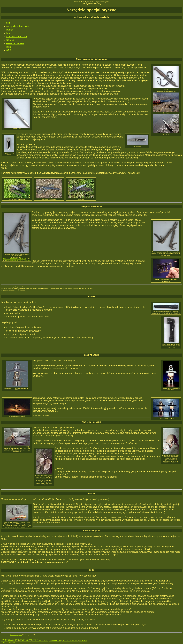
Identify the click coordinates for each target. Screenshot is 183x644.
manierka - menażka (16, 37)
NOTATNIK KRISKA (19, 639)
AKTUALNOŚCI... (32, 639)
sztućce (10, 40)
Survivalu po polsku (16, 635)
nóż (8, 23)
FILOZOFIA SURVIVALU (9, 641)
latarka (10, 30)
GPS (9, 50)
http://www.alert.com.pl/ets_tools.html (15, 259)
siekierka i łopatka (15, 43)
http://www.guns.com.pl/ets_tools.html (18, 260)
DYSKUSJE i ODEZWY (70, 641)
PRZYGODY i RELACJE (40, 641)
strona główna (6, 639)
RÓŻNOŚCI (83, 641)
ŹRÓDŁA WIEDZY (55, 641)
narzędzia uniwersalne (17, 26)
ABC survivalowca (25, 641)
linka (8, 47)
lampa (9, 33)
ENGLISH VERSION (8, 642)
